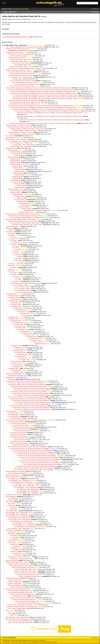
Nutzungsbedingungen (34, 642)
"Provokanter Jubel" (11, 294)
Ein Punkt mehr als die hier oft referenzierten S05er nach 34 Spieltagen (27, 447)
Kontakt (20, 642)
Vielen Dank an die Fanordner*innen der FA (18, 49)
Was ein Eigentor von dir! (19, 596)
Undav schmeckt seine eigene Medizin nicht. (18, 589)
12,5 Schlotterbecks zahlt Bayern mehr (23, 427)
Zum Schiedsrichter (11, 411)
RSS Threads (14, 642)
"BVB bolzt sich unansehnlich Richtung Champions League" (24, 68)
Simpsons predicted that (13, 578)
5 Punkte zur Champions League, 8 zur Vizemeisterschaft (22, 607)
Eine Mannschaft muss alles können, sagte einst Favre (23, 100)
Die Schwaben (10, 138)
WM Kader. (9, 228)
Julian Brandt (10, 530)
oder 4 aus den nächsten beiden (17, 608)
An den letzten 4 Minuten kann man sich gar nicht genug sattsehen (24, 381)
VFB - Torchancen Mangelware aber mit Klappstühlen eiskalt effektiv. (25, 47)
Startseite (5, 9)
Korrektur (20, 257)
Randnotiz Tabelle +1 (21, 171)
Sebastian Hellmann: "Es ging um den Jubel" (18, 125)
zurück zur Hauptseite (10, 12)
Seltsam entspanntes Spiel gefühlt (15, 472)
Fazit (7, 610)
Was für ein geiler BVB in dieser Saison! (17, 562)
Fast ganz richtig (17, 79)
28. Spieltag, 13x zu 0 (14, 479)
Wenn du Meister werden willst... (19, 443)
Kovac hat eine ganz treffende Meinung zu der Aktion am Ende (23, 214)
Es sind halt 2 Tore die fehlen (16, 422)
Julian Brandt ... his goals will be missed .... (20, 557)
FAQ (10, 9)
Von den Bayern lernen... (13, 226)
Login (92, 9)
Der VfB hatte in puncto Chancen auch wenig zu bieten (25, 283)
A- (2, 3)
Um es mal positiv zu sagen (20, 285)
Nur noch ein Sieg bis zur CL (14, 475)
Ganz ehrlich (9, 502)
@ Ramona (40, 19)
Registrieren (96, 9)
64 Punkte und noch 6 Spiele (14, 495)
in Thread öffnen (95, 12)
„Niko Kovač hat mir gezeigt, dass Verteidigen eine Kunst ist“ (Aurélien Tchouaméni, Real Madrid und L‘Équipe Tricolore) (38, 88)
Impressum (25, 642)
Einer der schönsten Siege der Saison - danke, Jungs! (21, 219)
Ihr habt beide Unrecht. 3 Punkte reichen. (22, 77)
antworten (6, 29)
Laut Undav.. (9, 232)
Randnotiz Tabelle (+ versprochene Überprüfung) (37, 210)
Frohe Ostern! (10, 136)
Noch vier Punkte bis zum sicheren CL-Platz (18, 70)
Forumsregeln (54, 642)
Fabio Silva (11, 230)
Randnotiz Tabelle (11, 148)
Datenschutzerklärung (45, 642)
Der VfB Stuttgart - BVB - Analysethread (15, 45)
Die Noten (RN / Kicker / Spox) (14, 52)
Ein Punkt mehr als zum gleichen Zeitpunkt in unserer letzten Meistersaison (26, 420)
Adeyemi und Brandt (11, 560)
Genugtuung (9, 377)
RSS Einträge (6, 642)
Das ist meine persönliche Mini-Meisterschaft (18, 619)
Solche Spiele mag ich (12, 511)
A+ (5, 3)
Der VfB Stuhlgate (11, 496)
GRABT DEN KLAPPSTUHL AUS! (15, 374)
